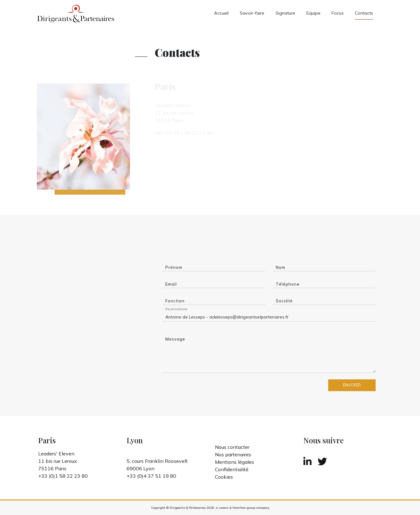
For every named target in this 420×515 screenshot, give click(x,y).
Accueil (221, 13)
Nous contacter (232, 447)
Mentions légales (235, 462)
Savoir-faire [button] (252, 13)
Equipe (313, 13)
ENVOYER (352, 385)
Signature (285, 13)
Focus (338, 13)
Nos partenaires (233, 454)
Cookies (224, 477)
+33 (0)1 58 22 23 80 (63, 476)
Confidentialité (232, 469)
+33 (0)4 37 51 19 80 (151, 476)
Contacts (364, 13)
